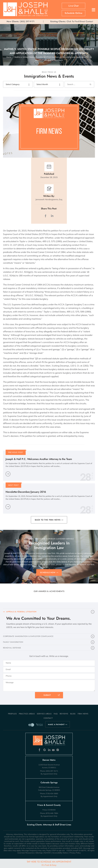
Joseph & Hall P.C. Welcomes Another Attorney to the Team (39, 459)
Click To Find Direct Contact (72, 22)
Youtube (54, 750)
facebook (46, 216)
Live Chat (73, 6)
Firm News (83, 714)
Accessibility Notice (60, 853)
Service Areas (44, 714)
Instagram (58, 750)
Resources (30, 853)
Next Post (13, 485)
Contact (48, 718)
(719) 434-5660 (52, 793)
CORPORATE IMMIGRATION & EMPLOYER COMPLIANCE (28, 636)
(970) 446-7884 (52, 813)
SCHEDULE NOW (48, 572)
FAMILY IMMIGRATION (13, 642)
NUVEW (47, 853)
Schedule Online (73, 13)
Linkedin (49, 750)
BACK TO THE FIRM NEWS (48, 520)
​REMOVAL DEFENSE (12, 648)
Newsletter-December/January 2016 (26, 492)
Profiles (12, 714)
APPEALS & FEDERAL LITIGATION (21, 612)
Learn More (8, 474)
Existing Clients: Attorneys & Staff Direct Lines (49, 825)
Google (45, 750)
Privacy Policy (75, 853)
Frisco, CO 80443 (49, 810)
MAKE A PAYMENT (56, 724)
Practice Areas (27, 714)
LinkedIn (52, 216)
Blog (73, 714)
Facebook (40, 750)
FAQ (56, 714)
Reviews (64, 714)
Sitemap (39, 853)
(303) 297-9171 (27, 22)
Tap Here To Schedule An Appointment (49, 863)
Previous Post (16, 452)
